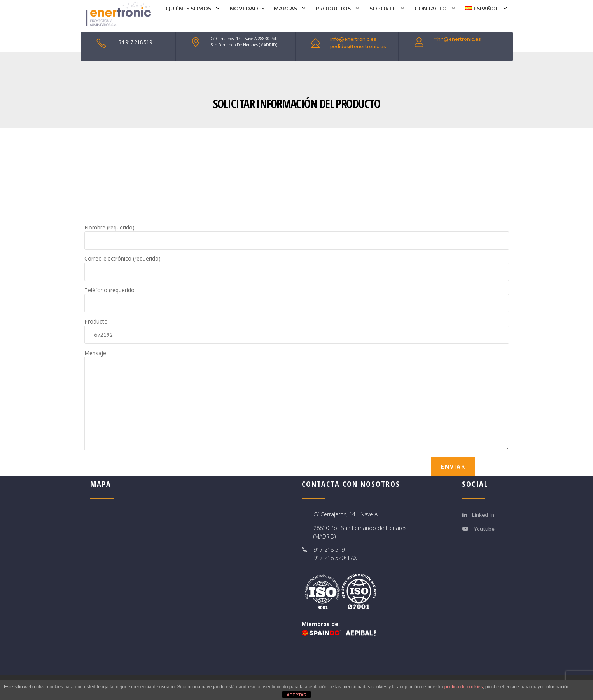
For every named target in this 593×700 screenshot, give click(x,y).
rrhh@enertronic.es (457, 39)
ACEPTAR (296, 695)
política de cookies (464, 687)
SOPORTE (383, 8)
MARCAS (285, 8)
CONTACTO (431, 8)
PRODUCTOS (333, 8)
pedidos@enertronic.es (358, 46)
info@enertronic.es (353, 39)
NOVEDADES (247, 8)
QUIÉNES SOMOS (188, 8)
